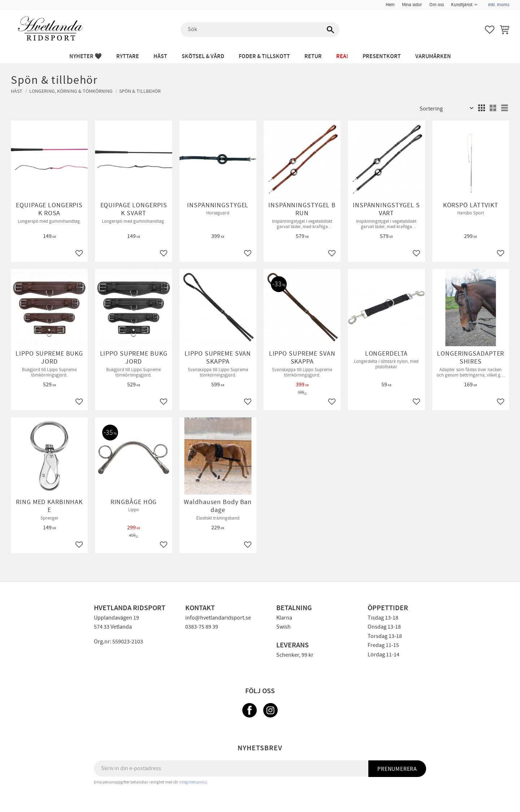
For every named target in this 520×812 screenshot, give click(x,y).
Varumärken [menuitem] (433, 57)
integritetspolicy (193, 782)
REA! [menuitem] (342, 57)
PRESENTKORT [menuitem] (382, 57)
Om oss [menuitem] (437, 5)
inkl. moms (499, 5)
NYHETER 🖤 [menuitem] (86, 57)
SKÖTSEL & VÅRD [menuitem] (203, 57)
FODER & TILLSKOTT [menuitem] (264, 57)
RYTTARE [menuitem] (128, 57)
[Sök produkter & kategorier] (260, 30)
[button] (490, 30)
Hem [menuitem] (390, 5)
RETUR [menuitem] (313, 57)
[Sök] (330, 30)
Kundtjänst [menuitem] (462, 5)
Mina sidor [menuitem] (412, 5)
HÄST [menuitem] (160, 57)
